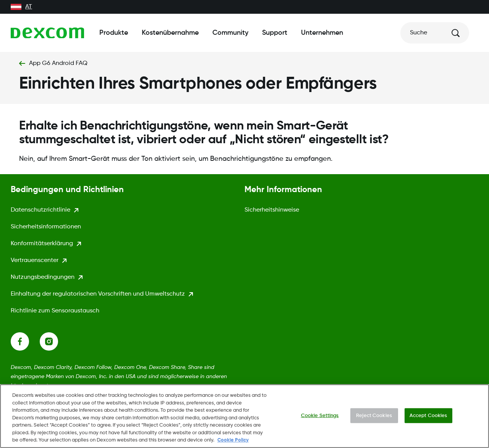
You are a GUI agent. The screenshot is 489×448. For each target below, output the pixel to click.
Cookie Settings (320, 418)
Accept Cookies (428, 418)
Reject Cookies (374, 418)
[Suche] (435, 33)
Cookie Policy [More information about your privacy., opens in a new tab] (233, 443)
